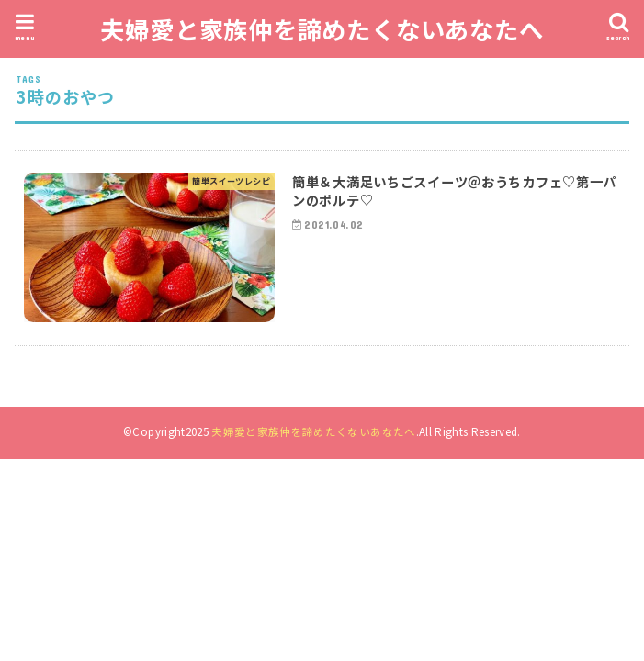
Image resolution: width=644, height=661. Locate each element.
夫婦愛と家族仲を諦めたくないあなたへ (322, 29)
